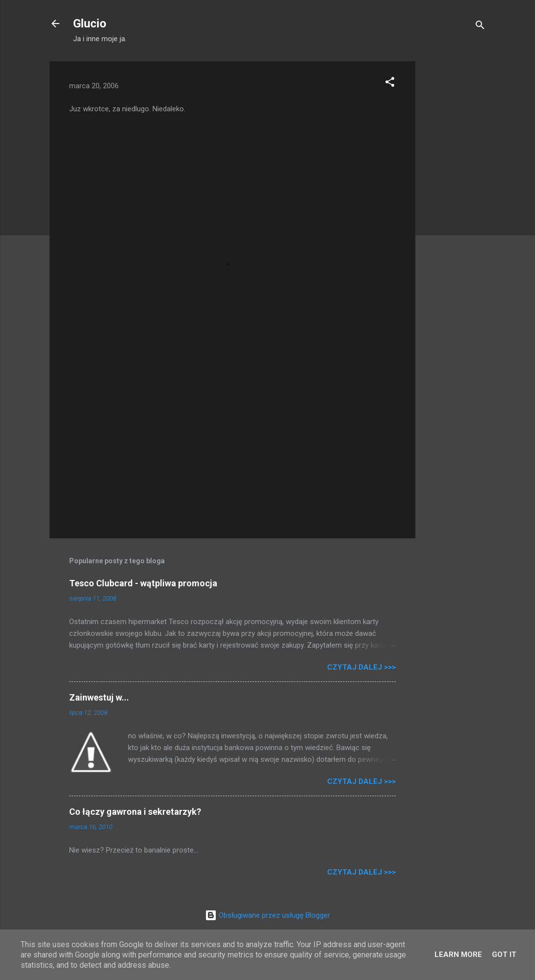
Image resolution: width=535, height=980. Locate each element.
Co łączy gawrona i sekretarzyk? (135, 812)
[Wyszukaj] (480, 27)
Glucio (90, 24)
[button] (390, 84)
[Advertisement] (455, 208)
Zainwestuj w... (99, 697)
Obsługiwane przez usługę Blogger (267, 915)
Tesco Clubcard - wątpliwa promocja (143, 583)
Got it (504, 955)
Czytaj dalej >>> (361, 667)
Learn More (458, 955)
